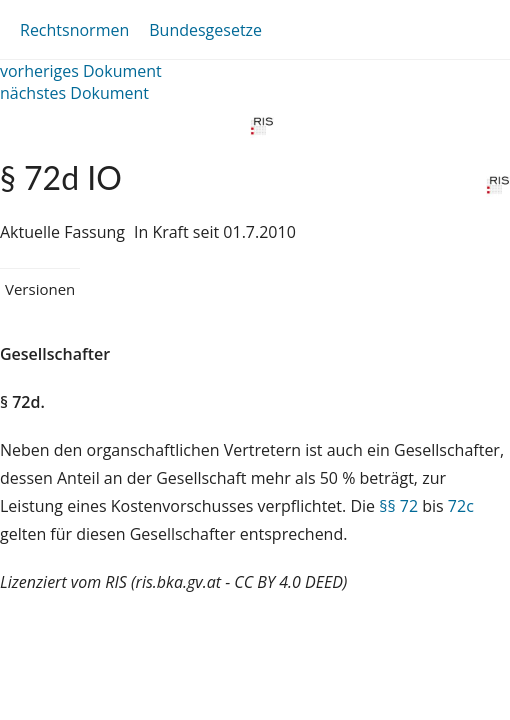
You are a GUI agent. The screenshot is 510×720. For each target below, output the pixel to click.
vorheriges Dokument (81, 71)
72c (461, 506)
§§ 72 (398, 506)
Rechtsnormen (74, 30)
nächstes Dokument (74, 93)
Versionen (40, 289)
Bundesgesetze (205, 30)
